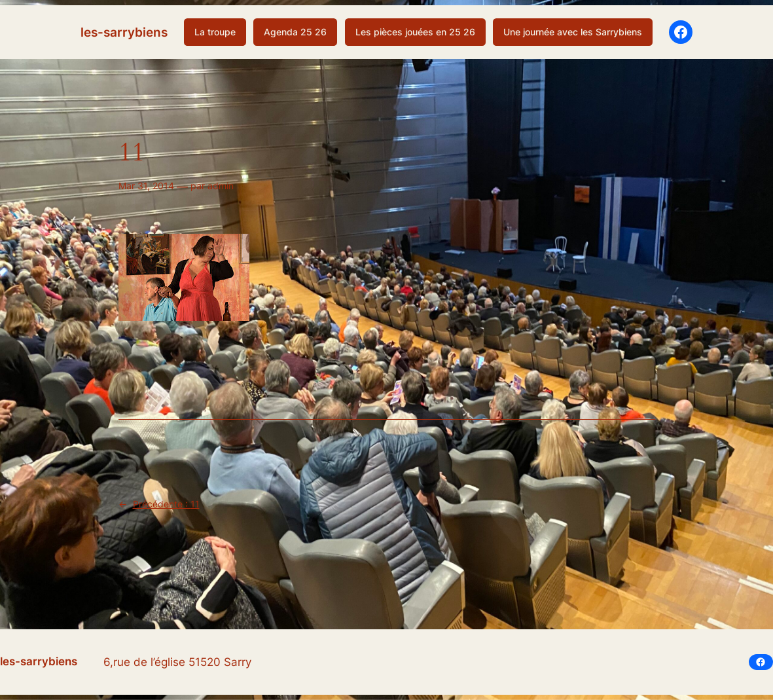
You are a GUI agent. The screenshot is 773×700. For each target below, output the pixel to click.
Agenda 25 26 (295, 32)
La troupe (215, 32)
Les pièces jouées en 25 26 (415, 32)
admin (221, 186)
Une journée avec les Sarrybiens (573, 32)
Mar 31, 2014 (146, 186)
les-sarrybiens (124, 32)
